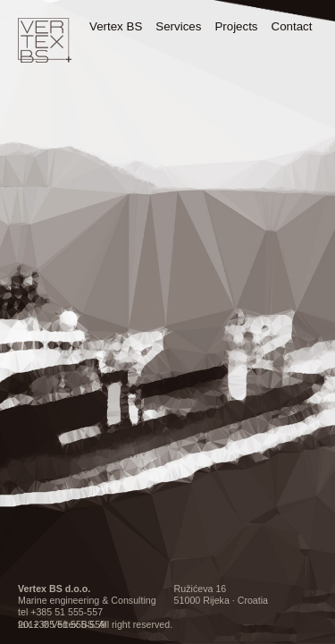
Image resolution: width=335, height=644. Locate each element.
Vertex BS (116, 26)
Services (178, 26)
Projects (236, 26)
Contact (292, 26)
